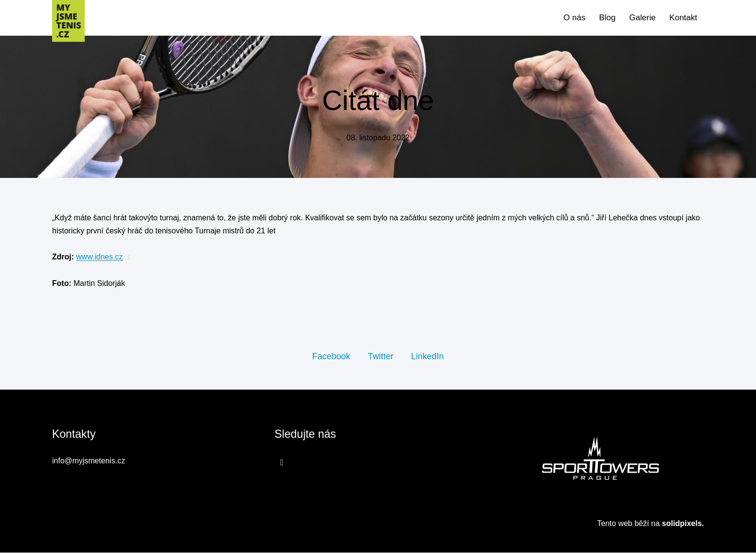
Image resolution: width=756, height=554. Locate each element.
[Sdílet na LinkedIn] (427, 357)
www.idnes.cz (100, 258)
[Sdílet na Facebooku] (331, 357)
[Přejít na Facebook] (282, 464)
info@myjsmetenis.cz (88, 463)
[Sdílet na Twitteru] (381, 357)
